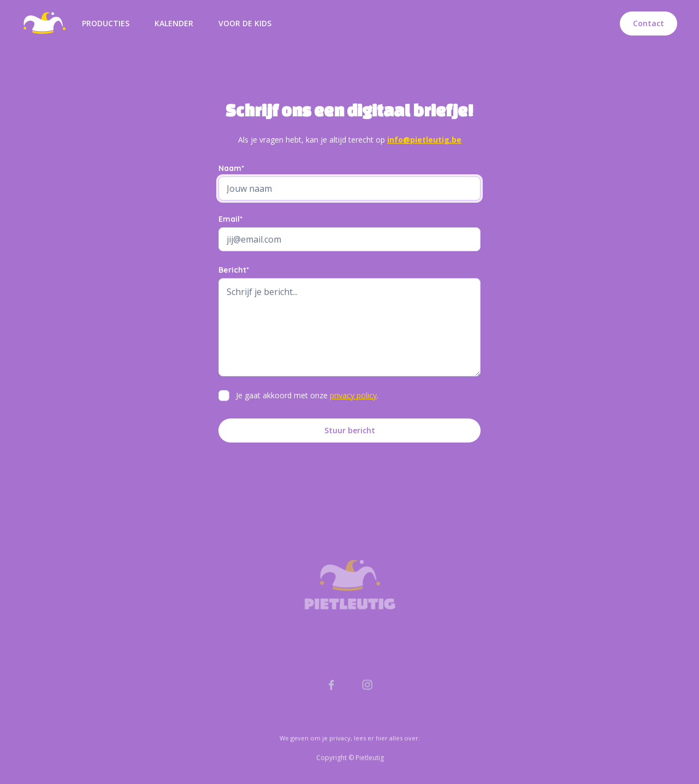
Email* (230, 219)
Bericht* (234, 270)
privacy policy (353, 395)
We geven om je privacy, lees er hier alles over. (350, 763)
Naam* (231, 168)
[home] (44, 23)
